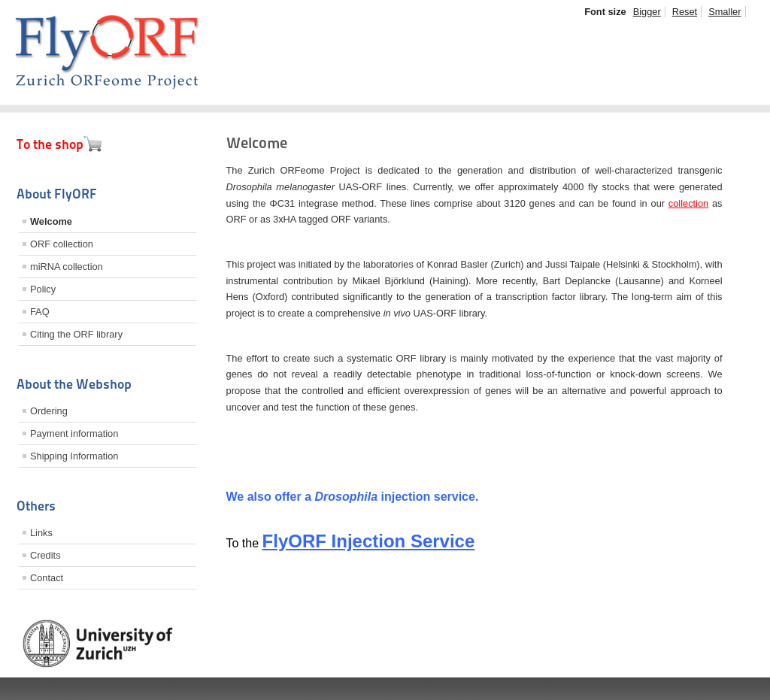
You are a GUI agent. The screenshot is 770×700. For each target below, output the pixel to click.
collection (688, 203)
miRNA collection (67, 267)
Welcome (51, 221)
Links (41, 533)
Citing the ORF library (76, 334)
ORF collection (62, 244)
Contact (47, 578)
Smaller (725, 12)
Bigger (647, 12)
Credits (45, 555)
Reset (685, 12)
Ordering (49, 411)
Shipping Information (74, 456)
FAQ (40, 312)
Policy (43, 289)
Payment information (74, 433)
